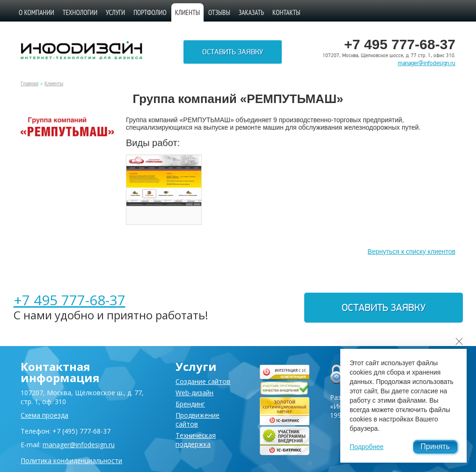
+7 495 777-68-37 (70, 300)
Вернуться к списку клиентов (411, 251)
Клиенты (54, 84)
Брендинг (190, 404)
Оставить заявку (233, 52)
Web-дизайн (194, 393)
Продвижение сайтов (198, 420)
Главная (29, 84)
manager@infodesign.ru (427, 63)
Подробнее (367, 447)
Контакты (286, 12)
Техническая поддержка (196, 440)
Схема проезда (44, 415)
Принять (436, 446)
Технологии (80, 12)
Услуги (115, 12)
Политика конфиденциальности (71, 461)
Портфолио (150, 12)
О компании (37, 12)
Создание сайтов (203, 381)
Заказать (251, 12)
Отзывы (219, 12)
